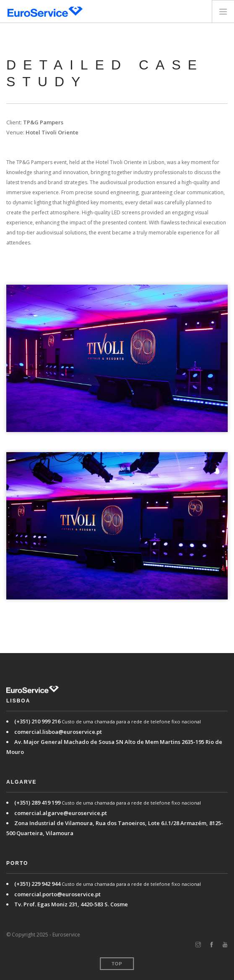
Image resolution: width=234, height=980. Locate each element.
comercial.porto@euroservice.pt (57, 894)
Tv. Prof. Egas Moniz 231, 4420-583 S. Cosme (71, 904)
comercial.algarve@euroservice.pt (61, 813)
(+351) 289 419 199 (37, 803)
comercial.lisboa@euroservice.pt (58, 732)
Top (117, 964)
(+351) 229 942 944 (37, 884)
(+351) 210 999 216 (37, 721)
